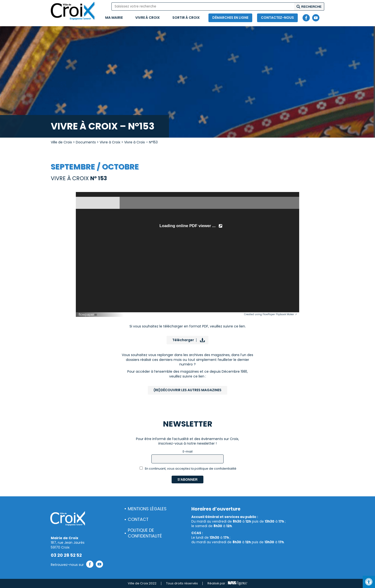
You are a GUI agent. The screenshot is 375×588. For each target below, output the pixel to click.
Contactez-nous (277, 18)
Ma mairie (114, 18)
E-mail (188, 451)
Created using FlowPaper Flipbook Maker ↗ (270, 314)
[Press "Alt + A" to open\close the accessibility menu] (369, 582)
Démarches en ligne (230, 18)
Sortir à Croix (186, 18)
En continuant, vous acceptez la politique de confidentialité (188, 469)
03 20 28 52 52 (66, 555)
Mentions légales (147, 509)
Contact (138, 519)
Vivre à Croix (148, 18)
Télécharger (183, 340)
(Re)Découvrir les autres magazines (187, 390)
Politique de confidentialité (145, 533)
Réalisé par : (227, 583)
